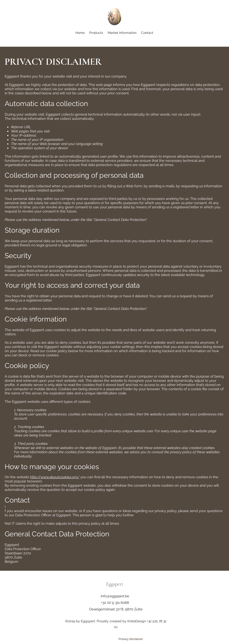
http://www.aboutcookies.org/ (55, 477)
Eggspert (115, 584)
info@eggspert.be (115, 596)
